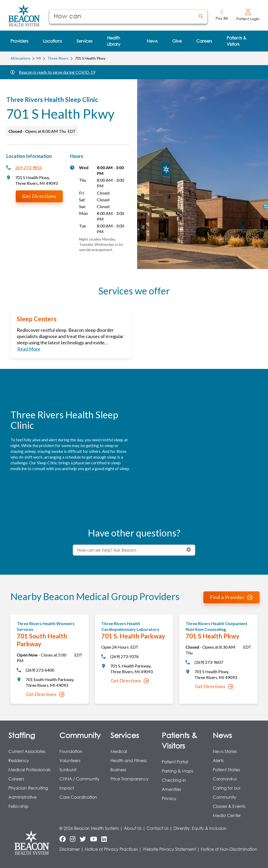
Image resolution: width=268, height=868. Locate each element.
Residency (19, 760)
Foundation (71, 751)
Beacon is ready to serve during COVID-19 (57, 72)
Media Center (227, 815)
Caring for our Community (227, 792)
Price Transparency (130, 779)
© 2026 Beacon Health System (89, 828)
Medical (119, 751)
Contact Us (158, 828)
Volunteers (70, 760)
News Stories (225, 751)
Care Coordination (78, 797)
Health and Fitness (129, 760)
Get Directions (39, 196)
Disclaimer (70, 849)
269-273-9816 (29, 167)
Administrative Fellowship (23, 802)
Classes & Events (229, 806)
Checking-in (174, 780)
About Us (133, 828)
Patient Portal (175, 762)
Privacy (169, 798)
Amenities (171, 789)
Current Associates (27, 751)
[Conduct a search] (122, 17)
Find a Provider (231, 597)
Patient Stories (226, 770)
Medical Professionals (29, 770)
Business (118, 770)
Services (125, 735)
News (222, 735)
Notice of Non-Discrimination (229, 849)
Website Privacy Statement (169, 849)
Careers (16, 779)
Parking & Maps (177, 771)
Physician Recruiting (28, 788)
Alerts (218, 760)
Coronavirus (225, 779)
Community (80, 735)
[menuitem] (19, 41)
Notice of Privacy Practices (111, 849)
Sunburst (68, 770)
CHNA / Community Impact (79, 783)
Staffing (22, 735)
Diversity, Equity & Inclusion (200, 828)
